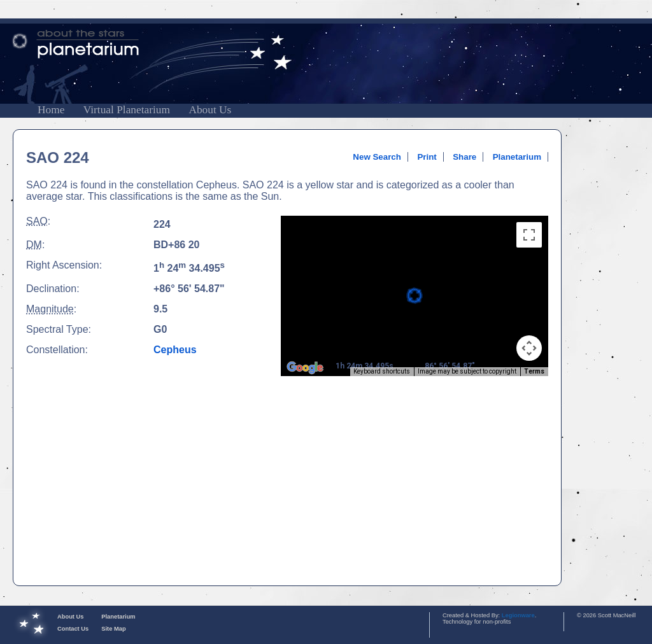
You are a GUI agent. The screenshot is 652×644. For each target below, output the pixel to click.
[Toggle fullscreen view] (529, 235)
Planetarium (517, 157)
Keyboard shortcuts (382, 371)
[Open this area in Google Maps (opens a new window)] (305, 368)
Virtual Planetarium (127, 110)
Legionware (518, 615)
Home (51, 110)
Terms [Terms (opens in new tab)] (534, 371)
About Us (210, 110)
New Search (377, 157)
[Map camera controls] (529, 348)
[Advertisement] (613, 320)
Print (427, 157)
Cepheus (175, 350)
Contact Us (73, 629)
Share (464, 157)
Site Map (113, 629)
